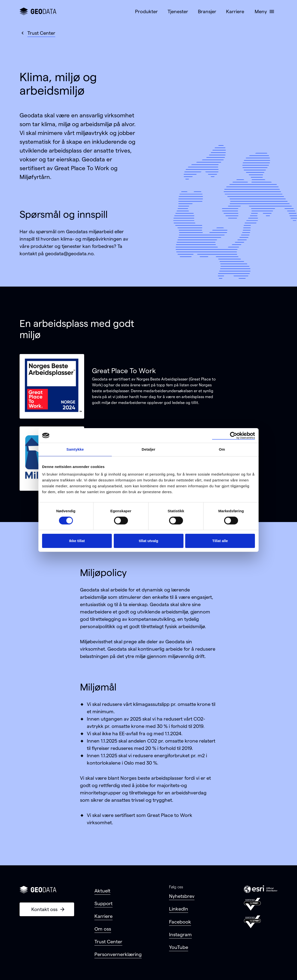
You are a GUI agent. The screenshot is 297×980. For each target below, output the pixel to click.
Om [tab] (222, 449)
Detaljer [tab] (148, 449)
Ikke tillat (77, 541)
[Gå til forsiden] (38, 11)
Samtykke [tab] (75, 449)
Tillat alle (220, 541)
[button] (264, 11)
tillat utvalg (148, 541)
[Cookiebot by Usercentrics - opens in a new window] (234, 435)
